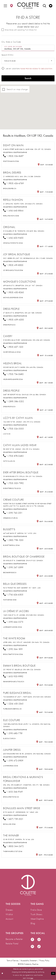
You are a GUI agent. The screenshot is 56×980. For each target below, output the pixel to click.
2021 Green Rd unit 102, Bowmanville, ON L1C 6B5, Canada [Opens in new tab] (28, 258)
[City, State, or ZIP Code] (28, 48)
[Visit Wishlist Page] (51, 6)
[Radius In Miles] (28, 61)
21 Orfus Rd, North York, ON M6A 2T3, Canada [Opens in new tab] (23, 204)
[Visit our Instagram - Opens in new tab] (39, 940)
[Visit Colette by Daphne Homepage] (28, 885)
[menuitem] (5, 6)
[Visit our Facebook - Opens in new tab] (32, 940)
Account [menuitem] (9, 919)
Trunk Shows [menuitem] (36, 914)
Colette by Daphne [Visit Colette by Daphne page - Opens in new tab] (20, 152)
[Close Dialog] (2, 973)
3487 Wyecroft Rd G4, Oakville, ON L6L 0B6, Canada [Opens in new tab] (24, 395)
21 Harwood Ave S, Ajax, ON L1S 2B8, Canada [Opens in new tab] (22, 176)
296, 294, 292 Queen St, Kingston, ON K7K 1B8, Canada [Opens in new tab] (26, 785)
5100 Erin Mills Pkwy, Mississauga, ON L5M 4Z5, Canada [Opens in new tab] (27, 340)
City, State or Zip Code (11, 42)
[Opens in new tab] (11, 161)
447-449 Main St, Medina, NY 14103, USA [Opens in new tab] (20, 533)
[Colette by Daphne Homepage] (28, 6)
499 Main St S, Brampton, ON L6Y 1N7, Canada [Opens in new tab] (23, 285)
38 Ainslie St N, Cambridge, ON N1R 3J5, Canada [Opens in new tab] (23, 560)
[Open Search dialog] (45, 6)
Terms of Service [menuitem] (12, 961)
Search (28, 78)
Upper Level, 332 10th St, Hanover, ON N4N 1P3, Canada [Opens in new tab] (26, 642)
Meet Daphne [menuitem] (37, 919)
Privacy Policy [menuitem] (44, 961)
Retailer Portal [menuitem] (12, 944)
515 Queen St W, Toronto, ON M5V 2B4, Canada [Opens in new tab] (24, 231)
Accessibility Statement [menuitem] (29, 961)
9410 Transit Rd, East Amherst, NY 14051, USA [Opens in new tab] (22, 588)
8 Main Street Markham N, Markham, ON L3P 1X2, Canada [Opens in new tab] (27, 149)
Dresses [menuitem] (9, 910)
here (32, 978)
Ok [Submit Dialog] (53, 973)
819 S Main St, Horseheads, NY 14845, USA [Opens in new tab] (21, 812)
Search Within (7, 55)
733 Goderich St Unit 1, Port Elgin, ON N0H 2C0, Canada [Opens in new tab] (27, 697)
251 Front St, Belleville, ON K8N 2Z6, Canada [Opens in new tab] (22, 670)
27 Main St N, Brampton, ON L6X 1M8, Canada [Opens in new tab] (22, 313)
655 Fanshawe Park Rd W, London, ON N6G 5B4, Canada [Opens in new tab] (27, 754)
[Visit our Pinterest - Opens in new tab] (32, 947)
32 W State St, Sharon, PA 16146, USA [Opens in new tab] (19, 839)
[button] (5, 6)
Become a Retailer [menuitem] (14, 939)
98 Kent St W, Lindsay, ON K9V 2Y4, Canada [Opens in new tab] (21, 449)
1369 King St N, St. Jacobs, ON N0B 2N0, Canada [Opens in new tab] (24, 615)
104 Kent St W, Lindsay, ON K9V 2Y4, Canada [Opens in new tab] (22, 422)
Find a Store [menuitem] (36, 910)
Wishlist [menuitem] (9, 914)
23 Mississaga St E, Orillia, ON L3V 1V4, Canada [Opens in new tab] (23, 476)
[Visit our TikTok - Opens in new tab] (39, 947)
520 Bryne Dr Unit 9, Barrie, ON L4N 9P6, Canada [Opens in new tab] (23, 367)
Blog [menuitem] (33, 923)
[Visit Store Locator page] (11, 6)
